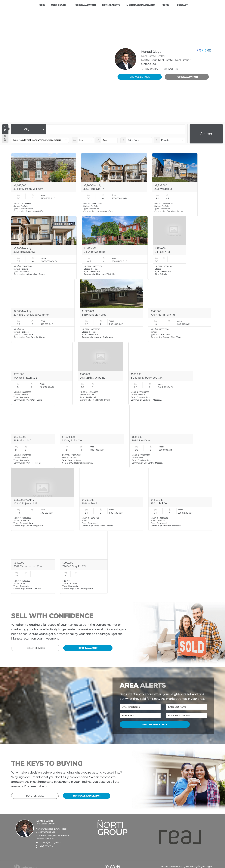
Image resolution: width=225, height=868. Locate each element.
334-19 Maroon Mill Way (28, 189)
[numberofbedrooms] (83, 140)
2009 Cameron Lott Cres (28, 566)
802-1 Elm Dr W (141, 440)
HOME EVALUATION (187, 77)
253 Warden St (163, 189)
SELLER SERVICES (36, 648)
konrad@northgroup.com (52, 842)
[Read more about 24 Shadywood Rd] (115, 248)
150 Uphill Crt (159, 503)
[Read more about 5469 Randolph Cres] (111, 311)
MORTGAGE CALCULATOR (87, 796)
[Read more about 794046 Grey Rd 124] (84, 562)
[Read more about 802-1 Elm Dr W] (161, 436)
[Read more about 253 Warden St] (175, 185)
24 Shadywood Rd (95, 252)
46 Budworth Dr (23, 440)
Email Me (171, 69)
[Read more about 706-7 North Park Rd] (180, 311)
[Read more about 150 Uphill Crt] (180, 499)
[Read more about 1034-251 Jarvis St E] (43, 499)
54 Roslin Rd (162, 252)
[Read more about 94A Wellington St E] (42, 374)
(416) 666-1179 (151, 69)
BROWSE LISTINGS (140, 77)
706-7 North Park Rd (163, 315)
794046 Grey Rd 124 (74, 566)
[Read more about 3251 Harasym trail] (44, 248)
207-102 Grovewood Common (31, 315)
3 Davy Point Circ (72, 440)
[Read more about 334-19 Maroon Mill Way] (44, 185)
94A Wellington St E (25, 378)
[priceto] (136, 140)
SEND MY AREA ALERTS (155, 725)
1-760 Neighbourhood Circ (147, 378)
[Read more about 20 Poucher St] (111, 499)
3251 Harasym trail (25, 252)
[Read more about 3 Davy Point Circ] (92, 436)
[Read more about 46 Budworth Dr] (33, 436)
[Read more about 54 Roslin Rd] (169, 248)
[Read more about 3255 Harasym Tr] (114, 185)
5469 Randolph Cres (94, 315)
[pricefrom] (170, 140)
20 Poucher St (90, 503)
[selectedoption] (28, 129)
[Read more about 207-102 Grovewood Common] (43, 311)
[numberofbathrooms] (106, 140)
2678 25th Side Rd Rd (93, 378)
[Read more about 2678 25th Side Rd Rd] (101, 374)
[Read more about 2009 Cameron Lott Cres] (33, 562)
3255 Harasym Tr (94, 189)
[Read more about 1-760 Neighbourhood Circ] (161, 374)
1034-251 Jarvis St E (25, 503)
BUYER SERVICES (35, 796)
